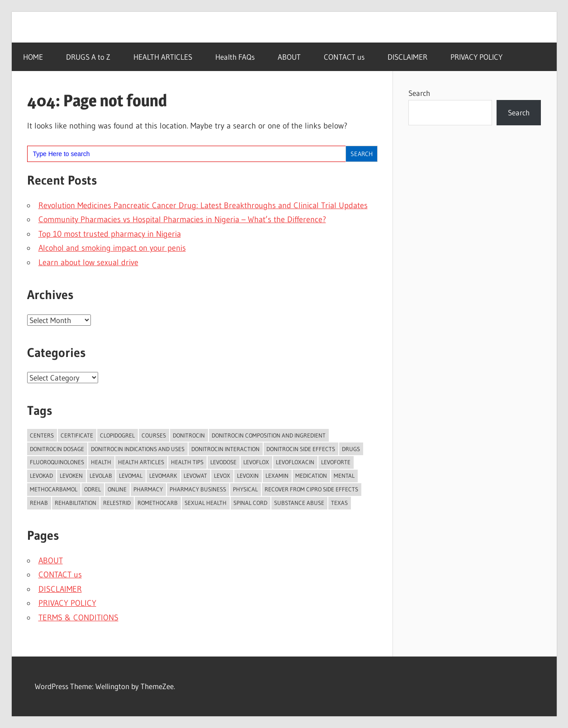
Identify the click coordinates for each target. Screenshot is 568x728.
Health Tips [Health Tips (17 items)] (187, 462)
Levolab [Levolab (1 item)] (101, 476)
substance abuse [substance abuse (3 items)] (299, 503)
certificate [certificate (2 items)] (77, 435)
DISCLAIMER (407, 57)
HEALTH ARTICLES (163, 57)
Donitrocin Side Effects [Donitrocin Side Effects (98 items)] (301, 449)
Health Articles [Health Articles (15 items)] (141, 462)
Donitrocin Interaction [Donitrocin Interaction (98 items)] (225, 449)
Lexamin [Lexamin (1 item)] (277, 476)
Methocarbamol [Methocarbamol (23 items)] (54, 489)
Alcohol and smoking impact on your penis (112, 248)
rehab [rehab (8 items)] (39, 503)
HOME (33, 57)
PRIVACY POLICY (476, 57)
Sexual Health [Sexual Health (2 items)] (206, 503)
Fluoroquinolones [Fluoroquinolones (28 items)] (57, 462)
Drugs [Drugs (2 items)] (351, 449)
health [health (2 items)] (101, 462)
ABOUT (289, 57)
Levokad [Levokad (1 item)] (41, 476)
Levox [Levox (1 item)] (222, 476)
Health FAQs (235, 57)
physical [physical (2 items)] (245, 489)
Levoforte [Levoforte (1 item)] (336, 462)
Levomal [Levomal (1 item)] (131, 476)
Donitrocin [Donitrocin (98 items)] (189, 435)
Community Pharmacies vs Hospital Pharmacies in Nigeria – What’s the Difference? (182, 219)
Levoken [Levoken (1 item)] (71, 476)
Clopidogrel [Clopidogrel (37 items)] (117, 435)
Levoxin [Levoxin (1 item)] (248, 476)
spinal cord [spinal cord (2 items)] (250, 503)
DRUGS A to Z (88, 57)
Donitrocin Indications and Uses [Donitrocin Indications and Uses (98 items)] (138, 449)
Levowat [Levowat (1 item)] (195, 476)
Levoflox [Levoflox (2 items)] (256, 462)
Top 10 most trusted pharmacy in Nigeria (110, 234)
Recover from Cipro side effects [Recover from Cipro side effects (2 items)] (311, 489)
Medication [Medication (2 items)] (311, 476)
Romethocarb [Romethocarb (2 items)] (158, 503)
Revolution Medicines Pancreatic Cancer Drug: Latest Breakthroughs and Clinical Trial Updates (203, 205)
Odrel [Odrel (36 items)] (92, 489)
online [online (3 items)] (117, 489)
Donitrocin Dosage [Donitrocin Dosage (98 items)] (57, 449)
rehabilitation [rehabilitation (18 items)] (76, 503)
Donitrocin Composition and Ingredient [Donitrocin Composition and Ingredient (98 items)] (269, 435)
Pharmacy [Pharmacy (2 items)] (148, 489)
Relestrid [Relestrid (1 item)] (117, 503)
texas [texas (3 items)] (339, 503)
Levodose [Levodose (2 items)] (223, 462)
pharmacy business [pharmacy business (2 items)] (198, 489)
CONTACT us (344, 57)
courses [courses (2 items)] (154, 435)
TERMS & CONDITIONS (78, 618)
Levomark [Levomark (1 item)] (163, 476)
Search (419, 93)
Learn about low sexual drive (88, 262)
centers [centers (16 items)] (42, 435)
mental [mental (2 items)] (344, 476)
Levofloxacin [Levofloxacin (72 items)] (295, 462)
